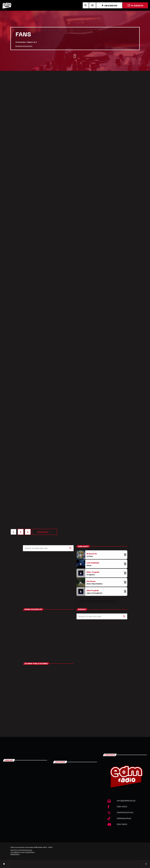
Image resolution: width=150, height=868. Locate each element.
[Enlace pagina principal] (7, 5)
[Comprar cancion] (125, 555)
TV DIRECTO (135, 5)
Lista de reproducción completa (97, 601)
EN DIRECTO (109, 5)
